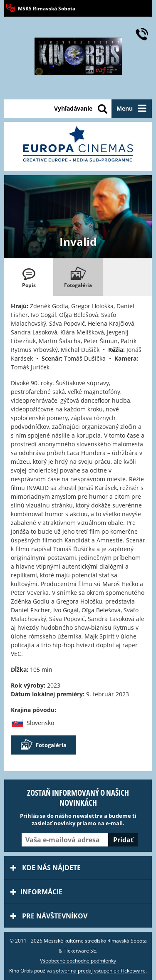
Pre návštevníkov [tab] (49, 916)
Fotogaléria (43, 745)
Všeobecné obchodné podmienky (78, 961)
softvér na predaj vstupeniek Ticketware (99, 971)
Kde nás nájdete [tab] (46, 868)
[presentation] (29, 277)
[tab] (29, 277)
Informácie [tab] (36, 892)
